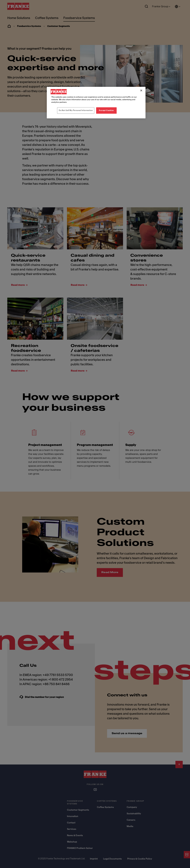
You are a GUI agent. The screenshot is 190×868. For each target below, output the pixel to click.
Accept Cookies (106, 110)
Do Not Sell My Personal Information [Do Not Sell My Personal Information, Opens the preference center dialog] (76, 110)
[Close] (141, 90)
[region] (96, 103)
